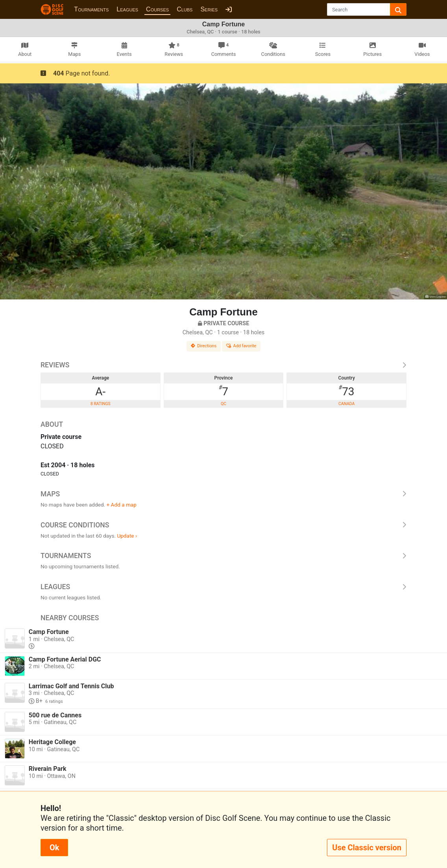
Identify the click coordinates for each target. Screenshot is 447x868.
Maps (223, 494)
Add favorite (241, 346)
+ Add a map (122, 505)
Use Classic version (367, 848)
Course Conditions (223, 525)
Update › (127, 536)
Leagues (127, 9)
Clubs (185, 9)
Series (209, 9)
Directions (204, 346)
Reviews (223, 365)
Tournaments (91, 9)
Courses (157, 9)
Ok (54, 848)
